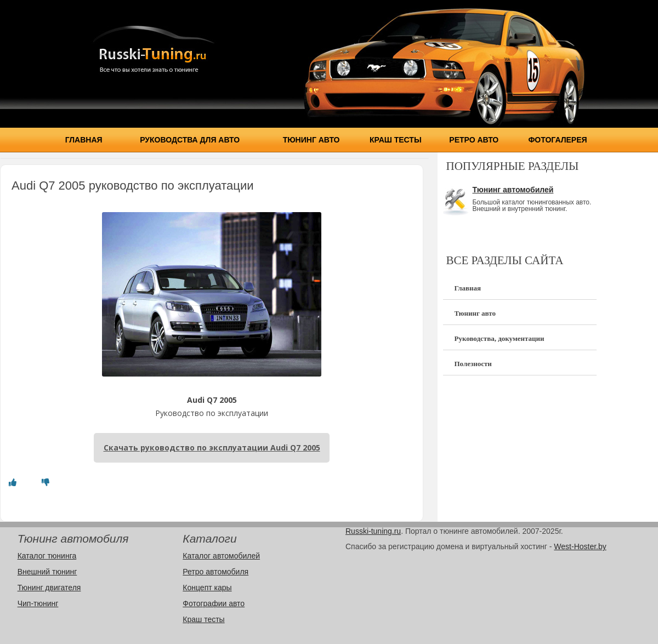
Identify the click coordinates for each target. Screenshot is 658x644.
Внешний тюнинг (47, 572)
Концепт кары (207, 588)
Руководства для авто (190, 140)
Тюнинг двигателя (49, 588)
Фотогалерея (557, 140)
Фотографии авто (214, 603)
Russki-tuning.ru (373, 531)
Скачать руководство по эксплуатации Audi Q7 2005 (212, 448)
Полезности (473, 364)
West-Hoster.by (580, 546)
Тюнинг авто (311, 140)
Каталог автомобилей (221, 556)
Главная (84, 140)
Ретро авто (474, 140)
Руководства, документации (499, 338)
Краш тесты (396, 140)
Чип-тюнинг (38, 603)
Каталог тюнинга (47, 556)
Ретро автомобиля (215, 572)
